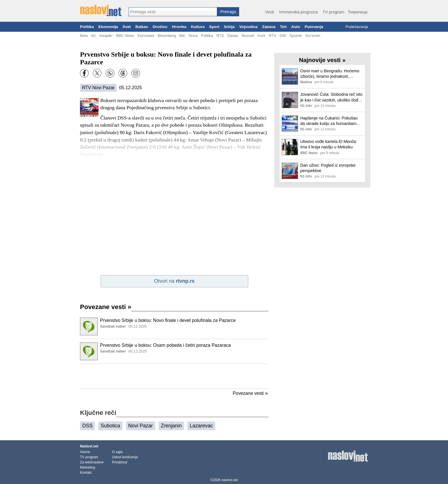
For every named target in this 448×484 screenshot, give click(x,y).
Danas (233, 36)
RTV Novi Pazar (98, 88)
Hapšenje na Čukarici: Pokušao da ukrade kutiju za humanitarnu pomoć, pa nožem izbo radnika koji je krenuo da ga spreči (330, 121)
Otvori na (174, 281)
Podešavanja (357, 27)
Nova (193, 36)
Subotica (110, 426)
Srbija (229, 27)
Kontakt (86, 473)
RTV (273, 36)
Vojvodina (248, 27)
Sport (214, 27)
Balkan (142, 27)
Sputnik (296, 36)
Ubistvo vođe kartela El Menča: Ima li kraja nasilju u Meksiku (329, 144)
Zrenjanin (171, 426)
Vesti (270, 12)
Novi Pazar (141, 426)
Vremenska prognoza (298, 12)
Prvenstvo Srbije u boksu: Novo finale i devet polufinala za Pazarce (168, 320)
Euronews (146, 36)
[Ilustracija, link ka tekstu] (89, 327)
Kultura (198, 27)
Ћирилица (358, 12)
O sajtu (117, 452)
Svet (127, 27)
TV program (333, 12)
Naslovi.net (89, 446)
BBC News (125, 36)
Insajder (106, 36)
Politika (87, 27)
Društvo (160, 27)
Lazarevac (201, 426)
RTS (220, 36)
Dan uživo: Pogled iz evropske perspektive (328, 168)
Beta (84, 36)
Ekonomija (108, 27)
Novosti (248, 36)
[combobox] (173, 12)
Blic (182, 36)
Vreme (85, 452)
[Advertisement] (174, 376)
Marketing (88, 467)
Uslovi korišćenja (125, 457)
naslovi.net (230, 480)
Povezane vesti (106, 307)
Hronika (179, 27)
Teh (283, 27)
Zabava (269, 27)
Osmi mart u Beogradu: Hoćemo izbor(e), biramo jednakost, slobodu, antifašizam (330, 74)
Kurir (261, 36)
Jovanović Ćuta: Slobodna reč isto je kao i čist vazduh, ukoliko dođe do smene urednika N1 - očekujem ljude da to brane (331, 97)
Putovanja (314, 27)
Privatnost (120, 462)
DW (283, 36)
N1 (94, 36)
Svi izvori (313, 36)
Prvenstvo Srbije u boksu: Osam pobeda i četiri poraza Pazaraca (165, 345)
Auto (296, 27)
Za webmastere (92, 462)
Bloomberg (167, 36)
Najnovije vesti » (322, 60)
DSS (87, 426)
